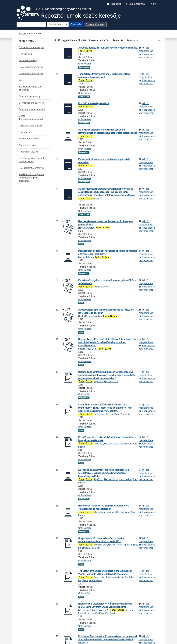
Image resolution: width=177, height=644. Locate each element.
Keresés (76, 24)
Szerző (23, 34)
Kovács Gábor (125, 444)
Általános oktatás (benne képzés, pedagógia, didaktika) (32, 178)
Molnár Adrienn (86, 257)
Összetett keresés (95, 24)
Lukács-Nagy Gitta (87, 349)
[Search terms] (31, 24)
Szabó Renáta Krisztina (90, 316)
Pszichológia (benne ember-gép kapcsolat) (33, 160)
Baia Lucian (99, 414)
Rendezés (118, 40)
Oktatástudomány (28, 60)
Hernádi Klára (111, 382)
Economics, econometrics (32, 109)
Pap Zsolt (99, 382)
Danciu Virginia (130, 545)
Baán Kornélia (113, 577)
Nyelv (154, 4)
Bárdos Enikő (85, 610)
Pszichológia (25, 54)
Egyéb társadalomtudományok (31, 117)
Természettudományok (31, 74)
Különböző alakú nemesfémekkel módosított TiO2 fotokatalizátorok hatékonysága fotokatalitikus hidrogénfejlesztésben (104, 473)
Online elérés (85, 64)
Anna (88, 198)
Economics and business (31, 103)
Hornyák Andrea (86, 228)
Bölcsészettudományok (31, 67)
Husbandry (25, 132)
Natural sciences (27, 145)
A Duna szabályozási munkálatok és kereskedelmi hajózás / (108, 48)
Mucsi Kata (99, 512)
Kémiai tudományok (29, 139)
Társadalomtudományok (32, 47)
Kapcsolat (114, 4)
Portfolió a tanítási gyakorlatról (94, 103)
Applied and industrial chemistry (30, 88)
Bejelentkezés (135, 4)
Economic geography (30, 96)
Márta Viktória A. (101, 610)
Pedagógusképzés (28, 152)
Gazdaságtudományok (31, 126)
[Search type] (57, 24)
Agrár (22, 80)
